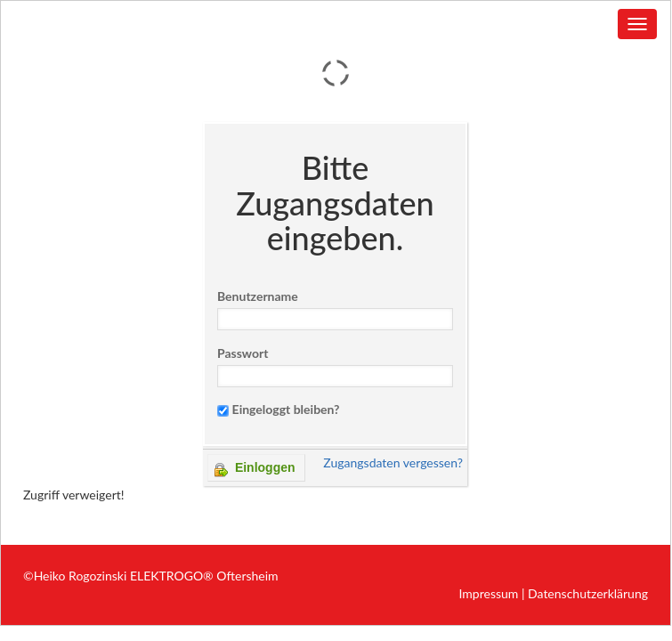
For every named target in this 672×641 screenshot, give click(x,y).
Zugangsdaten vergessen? (393, 462)
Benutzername (258, 296)
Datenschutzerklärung (588, 593)
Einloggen (255, 469)
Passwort (243, 353)
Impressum (489, 593)
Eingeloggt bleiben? (286, 409)
